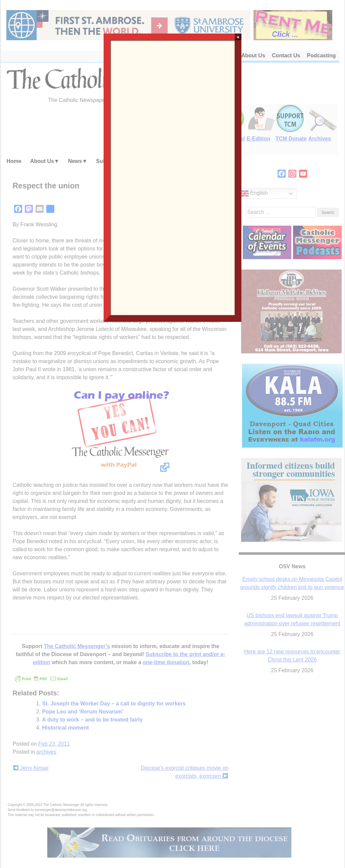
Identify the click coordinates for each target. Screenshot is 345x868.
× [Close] (238, 37)
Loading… (173, 177)
